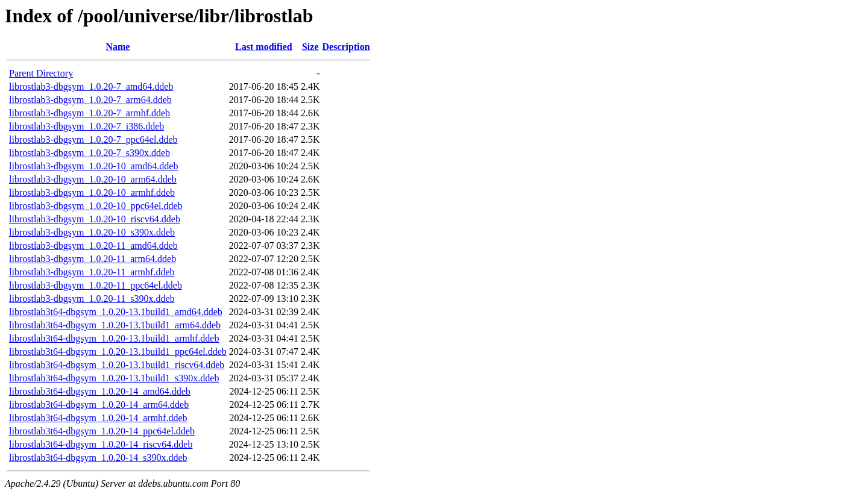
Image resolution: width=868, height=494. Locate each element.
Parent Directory (41, 73)
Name (118, 47)
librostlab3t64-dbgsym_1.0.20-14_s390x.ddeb (98, 458)
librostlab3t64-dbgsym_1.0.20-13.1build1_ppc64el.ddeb (118, 352)
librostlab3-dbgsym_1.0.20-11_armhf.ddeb (92, 272)
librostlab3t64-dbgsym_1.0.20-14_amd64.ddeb (100, 391)
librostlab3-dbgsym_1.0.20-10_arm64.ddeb (93, 179)
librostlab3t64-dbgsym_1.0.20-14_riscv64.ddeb (101, 444)
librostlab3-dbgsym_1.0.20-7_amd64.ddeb (91, 86)
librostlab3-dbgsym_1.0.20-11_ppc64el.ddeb (96, 285)
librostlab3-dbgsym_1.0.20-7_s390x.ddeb (90, 153)
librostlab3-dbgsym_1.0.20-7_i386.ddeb (86, 126)
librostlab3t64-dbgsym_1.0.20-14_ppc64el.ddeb (102, 431)
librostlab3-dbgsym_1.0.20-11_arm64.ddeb (93, 259)
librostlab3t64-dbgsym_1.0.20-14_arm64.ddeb (99, 405)
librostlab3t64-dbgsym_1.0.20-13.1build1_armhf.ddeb (114, 338)
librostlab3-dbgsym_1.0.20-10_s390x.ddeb (92, 232)
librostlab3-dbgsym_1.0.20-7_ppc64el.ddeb (93, 139)
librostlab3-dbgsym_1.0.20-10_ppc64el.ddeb (96, 206)
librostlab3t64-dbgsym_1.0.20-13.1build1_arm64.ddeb (115, 325)
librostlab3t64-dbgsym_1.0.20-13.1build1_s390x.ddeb (114, 378)
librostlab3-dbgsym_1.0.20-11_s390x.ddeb (92, 299)
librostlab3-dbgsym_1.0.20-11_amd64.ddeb (93, 245)
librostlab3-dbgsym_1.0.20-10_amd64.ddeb (93, 166)
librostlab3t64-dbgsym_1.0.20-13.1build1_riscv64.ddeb (117, 365)
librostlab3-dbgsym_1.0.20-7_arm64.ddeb (90, 100)
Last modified (264, 47)
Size (310, 47)
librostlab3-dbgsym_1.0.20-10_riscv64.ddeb (95, 219)
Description (346, 47)
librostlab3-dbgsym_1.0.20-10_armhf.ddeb (92, 192)
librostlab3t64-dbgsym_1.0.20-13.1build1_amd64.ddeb (116, 312)
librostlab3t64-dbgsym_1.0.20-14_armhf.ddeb (98, 418)
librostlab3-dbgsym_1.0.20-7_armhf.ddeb (90, 113)
